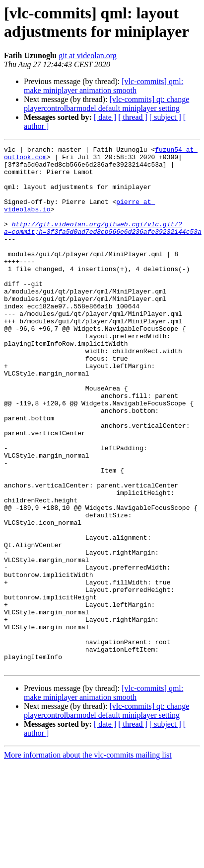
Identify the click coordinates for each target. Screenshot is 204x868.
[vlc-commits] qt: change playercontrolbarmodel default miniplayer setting (106, 104)
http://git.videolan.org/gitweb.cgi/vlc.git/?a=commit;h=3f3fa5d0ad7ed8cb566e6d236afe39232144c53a (103, 245)
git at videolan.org (88, 55)
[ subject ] (165, 117)
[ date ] (105, 117)
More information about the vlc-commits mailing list (88, 859)
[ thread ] (133, 117)
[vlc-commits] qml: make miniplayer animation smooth (103, 86)
